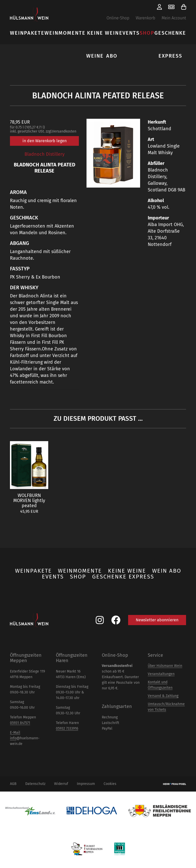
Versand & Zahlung (163, 696)
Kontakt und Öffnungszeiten (160, 685)
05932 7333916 (67, 728)
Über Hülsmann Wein (165, 666)
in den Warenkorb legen (45, 141)
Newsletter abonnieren (157, 620)
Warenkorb (146, 18)
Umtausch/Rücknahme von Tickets (166, 707)
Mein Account (174, 18)
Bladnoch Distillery (45, 154)
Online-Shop (118, 18)
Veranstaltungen (161, 674)
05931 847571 (20, 723)
